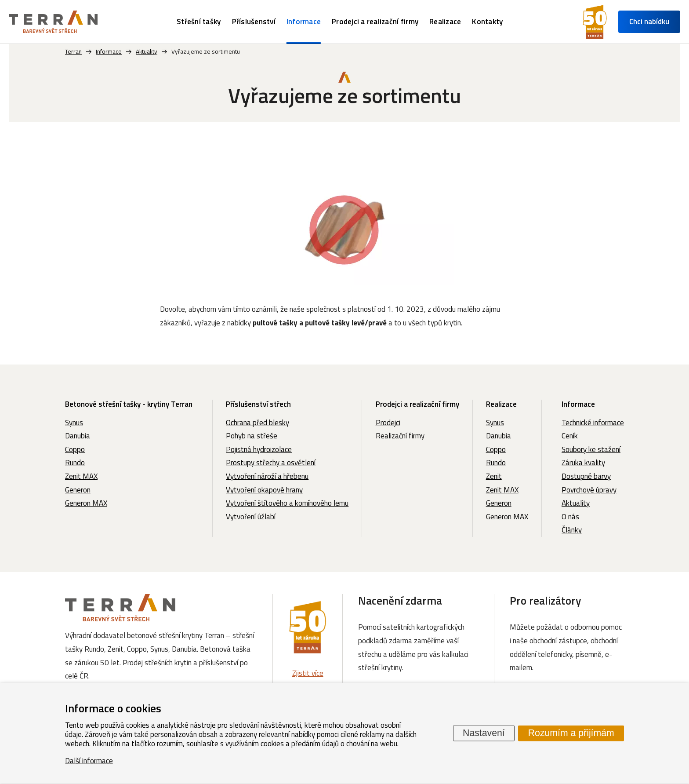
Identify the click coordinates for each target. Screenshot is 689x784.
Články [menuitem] (572, 530)
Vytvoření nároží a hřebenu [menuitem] (267, 476)
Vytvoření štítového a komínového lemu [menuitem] (287, 503)
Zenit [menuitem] (494, 476)
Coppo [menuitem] (75, 449)
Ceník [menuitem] (570, 436)
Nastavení (484, 733)
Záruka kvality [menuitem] (583, 463)
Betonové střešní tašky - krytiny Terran (129, 404)
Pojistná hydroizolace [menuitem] (259, 449)
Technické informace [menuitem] (593, 423)
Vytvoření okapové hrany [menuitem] (264, 490)
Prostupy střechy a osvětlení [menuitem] (271, 463)
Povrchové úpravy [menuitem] (589, 490)
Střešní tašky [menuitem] (199, 22)
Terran (73, 51)
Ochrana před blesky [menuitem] (257, 423)
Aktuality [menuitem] (576, 503)
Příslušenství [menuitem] (254, 22)
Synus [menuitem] (74, 423)
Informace (578, 404)
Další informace (89, 760)
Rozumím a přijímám (571, 733)
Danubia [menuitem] (78, 436)
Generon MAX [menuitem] (86, 503)
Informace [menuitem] (304, 22)
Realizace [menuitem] (445, 22)
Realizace (501, 404)
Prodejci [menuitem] (388, 423)
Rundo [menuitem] (75, 463)
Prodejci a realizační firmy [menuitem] (375, 22)
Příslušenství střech (258, 404)
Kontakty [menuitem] (487, 22)
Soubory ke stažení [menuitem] (591, 449)
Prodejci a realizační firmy (417, 404)
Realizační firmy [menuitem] (400, 436)
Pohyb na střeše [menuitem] (252, 436)
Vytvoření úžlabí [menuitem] (251, 517)
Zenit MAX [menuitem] (81, 476)
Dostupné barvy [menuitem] (586, 476)
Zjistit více (308, 673)
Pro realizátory (546, 600)
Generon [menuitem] (78, 490)
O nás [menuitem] (570, 517)
